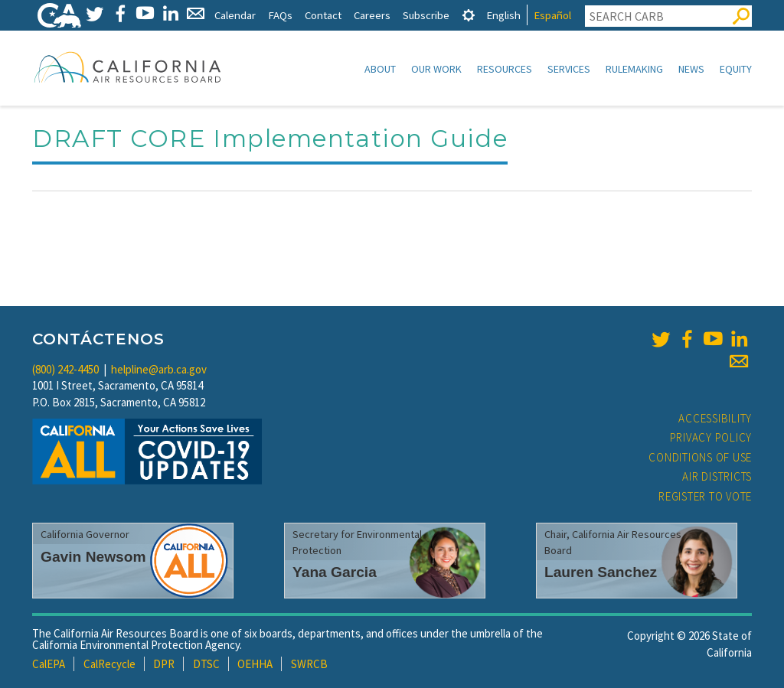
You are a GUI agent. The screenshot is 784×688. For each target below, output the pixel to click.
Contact (323, 15)
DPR (164, 664)
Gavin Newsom (93, 557)
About (380, 69)
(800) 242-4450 (65, 369)
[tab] (469, 15)
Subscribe (426, 15)
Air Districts (717, 476)
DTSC (206, 664)
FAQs (280, 15)
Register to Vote (705, 496)
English (503, 15)
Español (552, 15)
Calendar (235, 15)
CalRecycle (109, 664)
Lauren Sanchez (601, 572)
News (691, 69)
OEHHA (255, 664)
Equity (736, 69)
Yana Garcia (335, 572)
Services (569, 69)
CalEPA (49, 664)
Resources (505, 69)
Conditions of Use (700, 457)
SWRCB (309, 664)
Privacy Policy (711, 437)
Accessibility (715, 418)
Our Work (436, 69)
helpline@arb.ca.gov (159, 369)
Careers (372, 15)
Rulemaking (634, 69)
